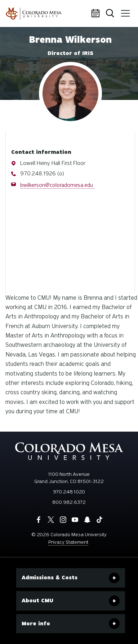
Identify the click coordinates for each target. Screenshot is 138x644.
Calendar (97, 14)
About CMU (37, 601)
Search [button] (111, 14)
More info (36, 624)
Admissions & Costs (50, 578)
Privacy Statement (68, 542)
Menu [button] (124, 11)
